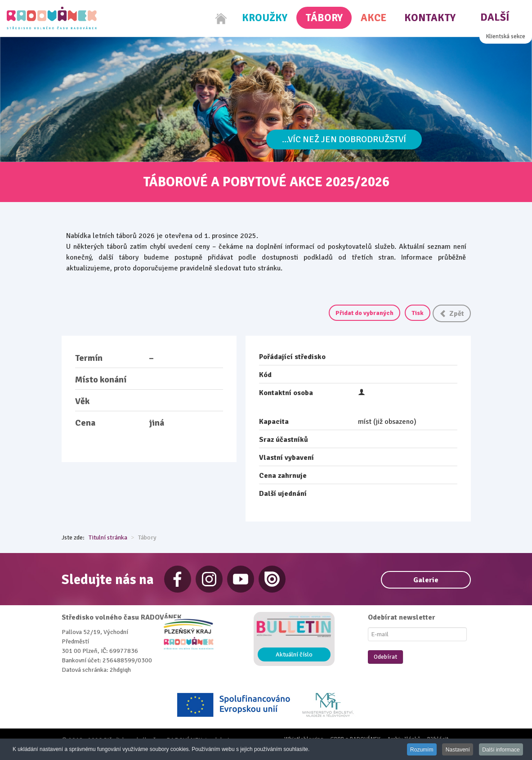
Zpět (452, 314)
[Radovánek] (52, 18)
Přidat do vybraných (364, 313)
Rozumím (420, 750)
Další (495, 17)
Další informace (501, 750)
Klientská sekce (506, 36)
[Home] (221, 18)
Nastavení (456, 750)
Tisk (418, 313)
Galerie (426, 580)
